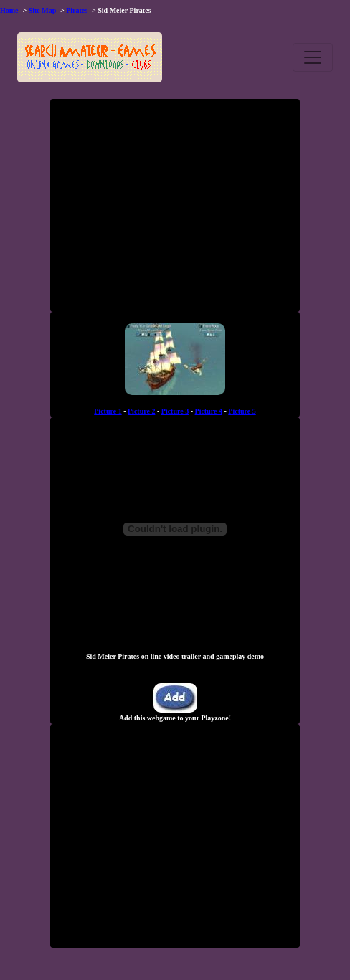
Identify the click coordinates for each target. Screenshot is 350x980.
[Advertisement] (175, 211)
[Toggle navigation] (313, 57)
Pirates (77, 10)
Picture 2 (141, 411)
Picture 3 (175, 411)
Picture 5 (242, 411)
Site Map (43, 10)
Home (9, 10)
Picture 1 (108, 411)
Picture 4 (209, 411)
